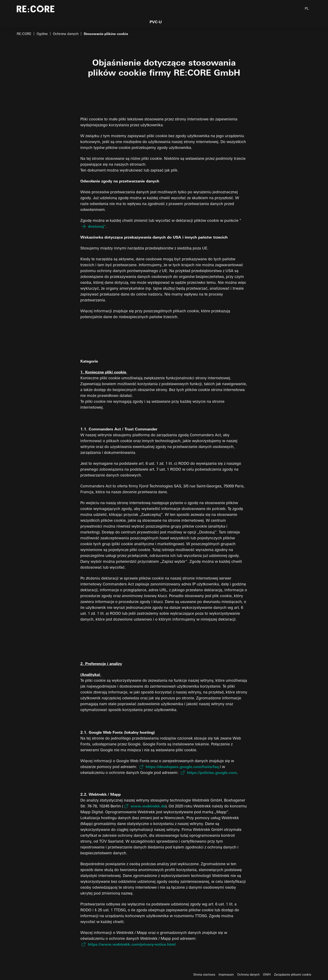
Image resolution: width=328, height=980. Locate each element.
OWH (267, 975)
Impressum (226, 975)
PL (307, 8)
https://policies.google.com (212, 773)
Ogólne (42, 34)
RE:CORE (24, 34)
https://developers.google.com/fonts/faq (182, 767)
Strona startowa (204, 975)
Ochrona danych (66, 34)
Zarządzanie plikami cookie (293, 975)
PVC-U (156, 22)
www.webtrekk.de (148, 806)
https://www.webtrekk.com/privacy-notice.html (132, 944)
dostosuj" (97, 226)
